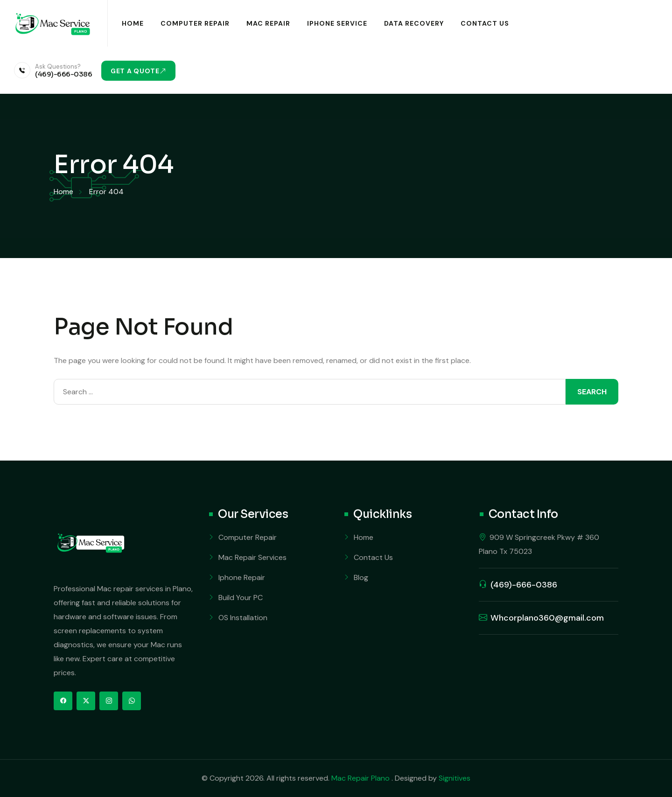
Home (133, 23)
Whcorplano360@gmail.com (547, 618)
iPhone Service (337, 23)
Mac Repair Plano (361, 778)
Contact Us (485, 23)
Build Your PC (241, 598)
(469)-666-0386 (63, 74)
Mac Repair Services (252, 557)
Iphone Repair (242, 577)
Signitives (455, 778)
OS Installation (243, 618)
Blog (361, 577)
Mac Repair (268, 23)
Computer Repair (195, 23)
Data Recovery (414, 23)
